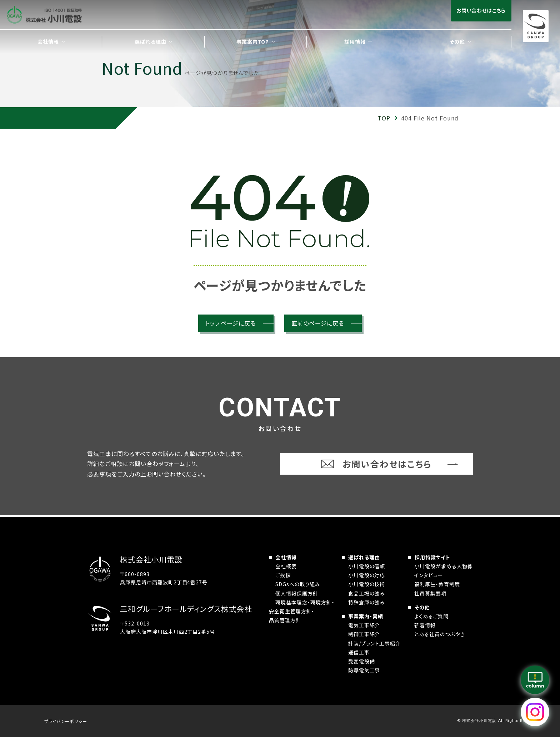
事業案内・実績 (366, 616)
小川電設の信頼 (367, 566)
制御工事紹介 (364, 634)
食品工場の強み (367, 593)
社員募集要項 (430, 593)
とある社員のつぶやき (439, 634)
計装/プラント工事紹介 (375, 643)
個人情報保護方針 (297, 593)
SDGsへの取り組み (298, 584)
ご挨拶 (283, 575)
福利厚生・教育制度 (437, 584)
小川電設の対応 (367, 575)
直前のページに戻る (318, 323)
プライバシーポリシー (66, 721)
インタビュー (429, 575)
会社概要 (286, 566)
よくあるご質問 (431, 616)
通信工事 (359, 652)
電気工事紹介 (364, 625)
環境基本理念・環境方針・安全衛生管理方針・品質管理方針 (302, 611)
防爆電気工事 (364, 670)
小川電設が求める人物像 (444, 566)
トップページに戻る (231, 323)
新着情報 (425, 625)
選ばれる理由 (364, 557)
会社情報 (286, 557)
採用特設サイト (433, 557)
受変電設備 (362, 661)
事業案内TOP (253, 41)
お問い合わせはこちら (481, 10)
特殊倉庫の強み (367, 602)
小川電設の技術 (367, 584)
